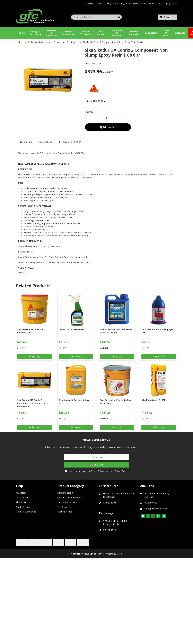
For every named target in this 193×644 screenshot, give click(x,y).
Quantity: (89, 112)
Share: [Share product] (95, 101)
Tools (22, 33)
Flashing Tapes (65, 512)
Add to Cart (108, 127)
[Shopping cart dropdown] (175, 17)
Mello (119, 554)
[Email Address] (97, 457)
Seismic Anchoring (134, 33)
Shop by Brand (166, 33)
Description (26, 142)
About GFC (21, 502)
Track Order (22, 498)
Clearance (180, 33)
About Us (90, 4)
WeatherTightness (86, 33)
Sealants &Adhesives (52, 33)
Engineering (151, 33)
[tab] (26, 142)
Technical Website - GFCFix (143, 4)
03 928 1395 (110, 503)
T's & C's (160, 4)
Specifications (45, 142)
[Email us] (143, 516)
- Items (166, 17)
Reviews (70, 142)
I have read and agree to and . (96, 471)
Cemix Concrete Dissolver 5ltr (74, 329)
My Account (22, 493)
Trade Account (23, 507)
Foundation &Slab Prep (117, 33)
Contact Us (100, 4)
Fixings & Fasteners (35, 33)
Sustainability (119, 4)
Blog (109, 4)
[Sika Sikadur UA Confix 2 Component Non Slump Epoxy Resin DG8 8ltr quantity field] (108, 118)
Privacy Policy (121, 471)
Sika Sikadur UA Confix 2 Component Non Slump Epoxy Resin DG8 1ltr (33, 403)
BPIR (128, 4)
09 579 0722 (151, 503)
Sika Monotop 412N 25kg (154, 400)
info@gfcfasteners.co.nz (156, 509)
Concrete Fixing (65, 493)
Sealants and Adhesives (69, 498)
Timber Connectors (69, 33)
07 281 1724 (110, 530)
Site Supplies (101, 33)
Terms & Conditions (101, 471)
